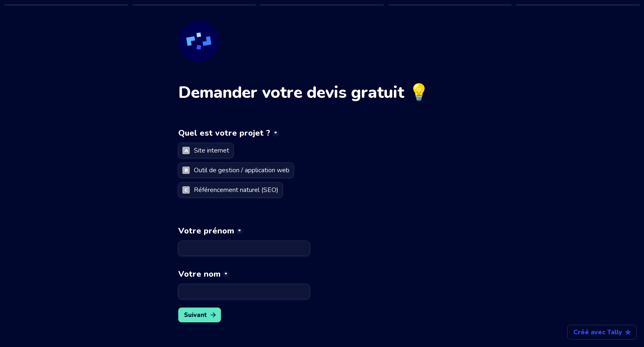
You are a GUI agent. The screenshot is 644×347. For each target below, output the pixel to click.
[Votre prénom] (244, 248)
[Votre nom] (244, 291)
